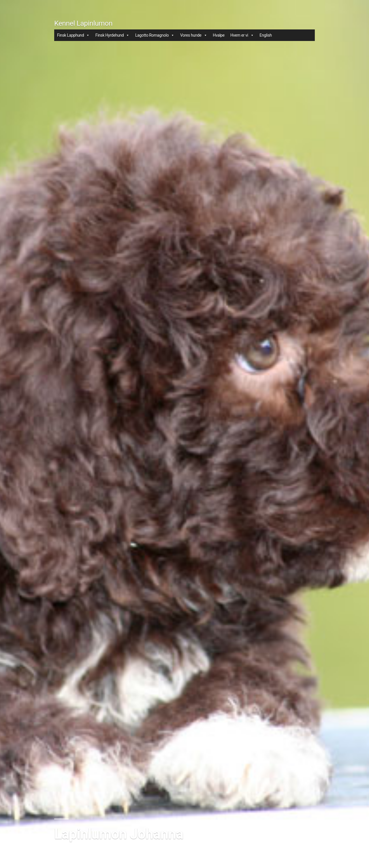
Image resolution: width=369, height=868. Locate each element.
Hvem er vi (242, 35)
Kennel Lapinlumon (83, 23)
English (266, 35)
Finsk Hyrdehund (112, 35)
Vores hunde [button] (194, 35)
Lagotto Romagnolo (155, 35)
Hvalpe (219, 35)
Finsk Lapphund (73, 35)
